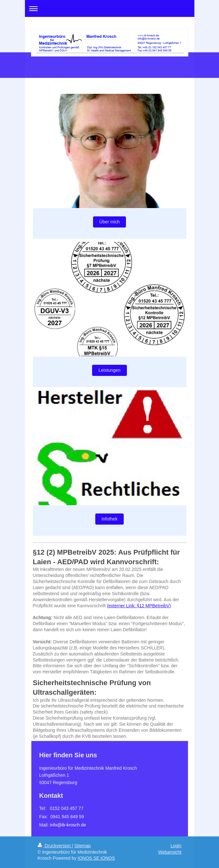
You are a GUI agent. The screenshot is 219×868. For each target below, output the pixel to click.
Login (176, 846)
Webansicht (170, 852)
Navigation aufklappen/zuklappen (110, 8)
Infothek (110, 519)
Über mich (110, 222)
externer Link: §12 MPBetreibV (139, 606)
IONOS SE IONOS (96, 858)
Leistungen (109, 370)
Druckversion (55, 846)
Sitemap (83, 846)
